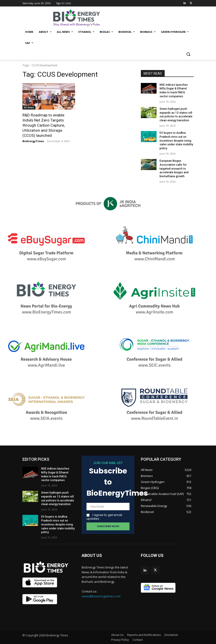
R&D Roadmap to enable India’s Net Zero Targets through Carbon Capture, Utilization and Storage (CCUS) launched (44, 125)
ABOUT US (92, 555)
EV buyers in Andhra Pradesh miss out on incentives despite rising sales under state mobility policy (176, 141)
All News (29, 107)
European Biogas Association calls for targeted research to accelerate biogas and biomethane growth (174, 169)
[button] (188, 54)
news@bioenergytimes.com (101, 596)
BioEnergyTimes (33, 141)
